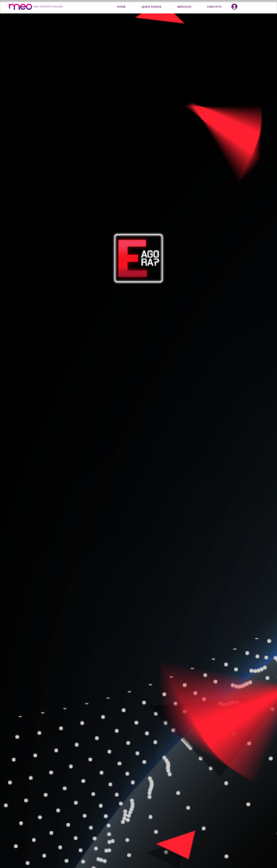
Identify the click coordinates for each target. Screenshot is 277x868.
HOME (121, 7)
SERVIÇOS (184, 7)
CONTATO (214, 7)
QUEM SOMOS (151, 7)
